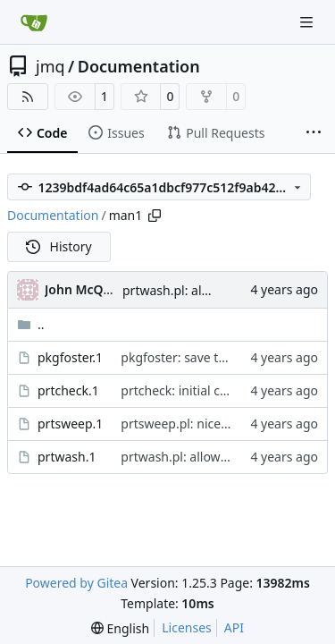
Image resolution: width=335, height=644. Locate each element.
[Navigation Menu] (308, 22)
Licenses (187, 627)
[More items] (314, 133)
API (234, 627)
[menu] (120, 628)
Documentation (139, 66)
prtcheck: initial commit (189, 390)
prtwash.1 (67, 457)
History (59, 246)
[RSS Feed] (28, 97)
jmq (50, 66)
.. (31, 324)
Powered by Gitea (76, 583)
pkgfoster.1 (70, 357)
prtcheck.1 (68, 390)
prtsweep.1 (70, 424)
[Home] (34, 22)
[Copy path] (155, 216)
